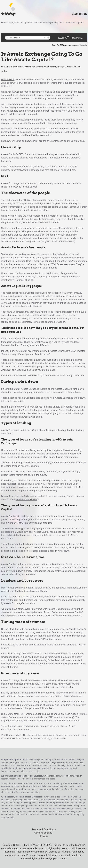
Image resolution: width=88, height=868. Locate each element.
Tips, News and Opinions (21, 23)
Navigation (80, 14)
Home (4, 23)
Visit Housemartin (10, 735)
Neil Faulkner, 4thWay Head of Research (24, 67)
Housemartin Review (26, 499)
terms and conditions (30, 792)
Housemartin (8, 80)
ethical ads (82, 45)
